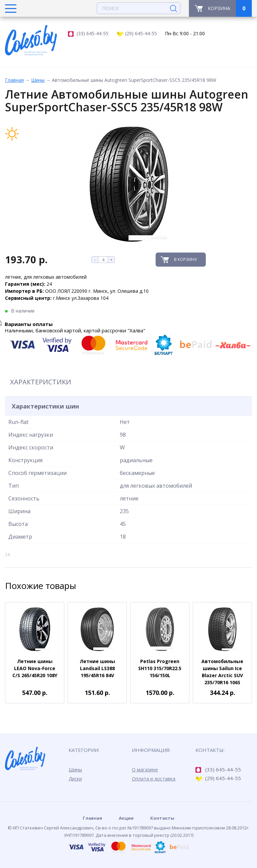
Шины (38, 80)
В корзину (185, 259)
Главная (14, 80)
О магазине (145, 770)
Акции (126, 818)
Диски (75, 779)
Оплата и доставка (154, 779)
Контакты (162, 818)
